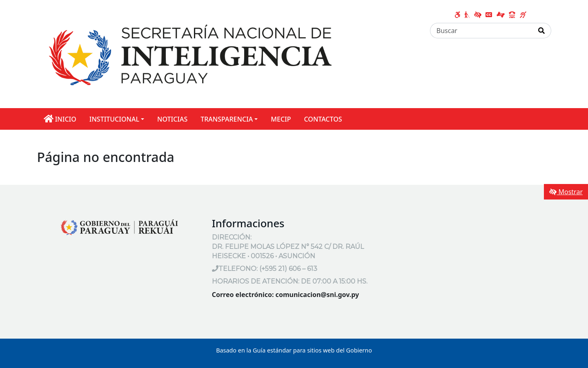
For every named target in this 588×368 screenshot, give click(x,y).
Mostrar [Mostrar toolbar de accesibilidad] (566, 192)
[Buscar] (481, 31)
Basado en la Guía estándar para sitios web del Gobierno (294, 350)
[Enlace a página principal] (190, 53)
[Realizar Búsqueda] (542, 31)
